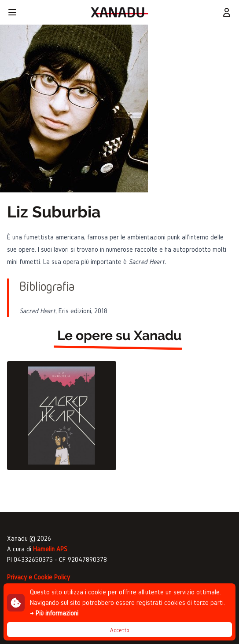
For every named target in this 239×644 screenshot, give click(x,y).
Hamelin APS (50, 549)
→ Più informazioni (54, 613)
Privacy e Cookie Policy (39, 577)
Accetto (120, 630)
